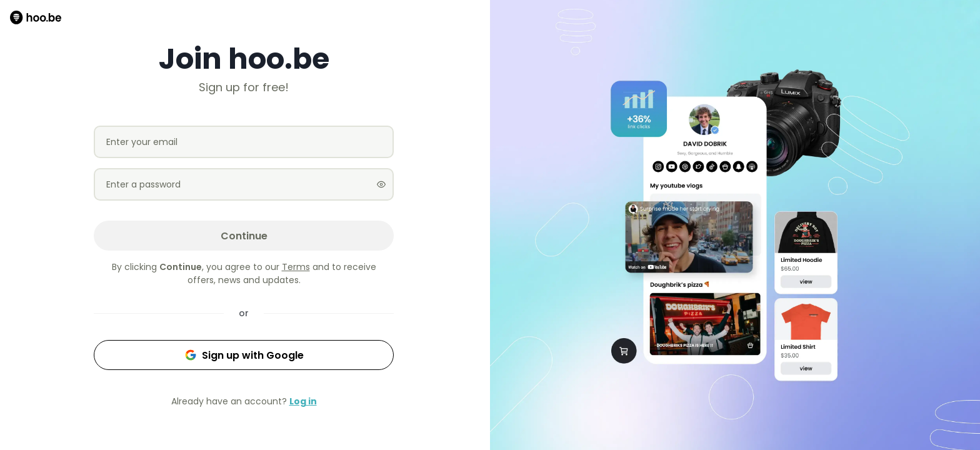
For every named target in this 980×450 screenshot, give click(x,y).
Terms (296, 267)
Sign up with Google (244, 355)
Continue (244, 236)
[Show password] (381, 184)
